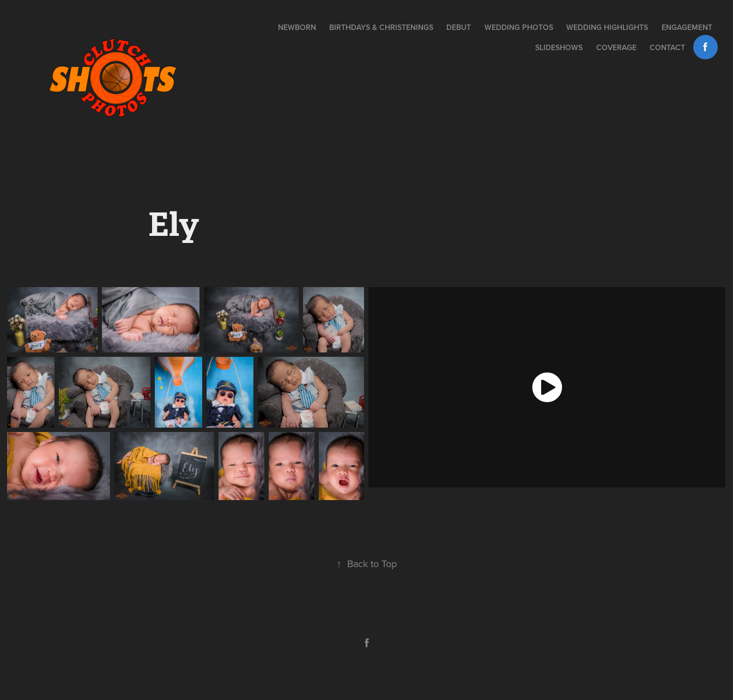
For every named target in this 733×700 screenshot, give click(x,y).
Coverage (616, 47)
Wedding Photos (519, 27)
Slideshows (559, 47)
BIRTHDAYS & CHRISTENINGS (381, 27)
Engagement (687, 27)
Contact (667, 47)
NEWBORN (297, 27)
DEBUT (459, 27)
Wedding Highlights (607, 27)
